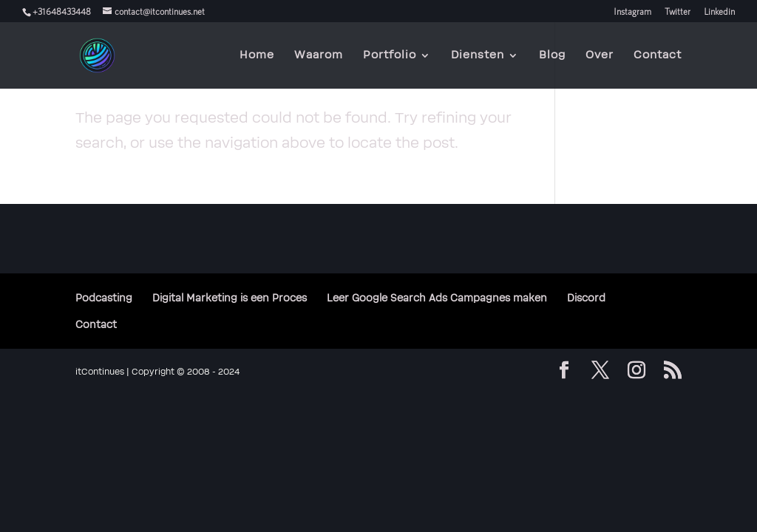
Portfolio (390, 56)
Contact (658, 56)
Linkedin (719, 11)
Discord (586, 299)
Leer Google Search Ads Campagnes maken (437, 299)
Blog (552, 56)
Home (257, 56)
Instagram (632, 11)
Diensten (478, 56)
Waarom (319, 56)
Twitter (678, 11)
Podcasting (104, 299)
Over (600, 56)
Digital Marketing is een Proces (230, 299)
